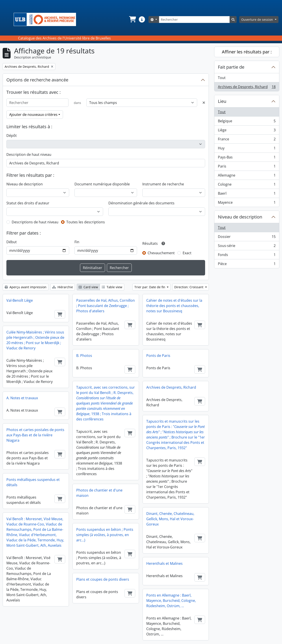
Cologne (247, 185)
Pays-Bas (247, 158)
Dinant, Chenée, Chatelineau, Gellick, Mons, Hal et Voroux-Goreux (170, 519)
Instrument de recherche (163, 184)
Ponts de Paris (158, 356)
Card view (88, 287)
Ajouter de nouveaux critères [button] (33, 115)
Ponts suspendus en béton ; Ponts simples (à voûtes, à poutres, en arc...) (105, 535)
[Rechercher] (194, 20)
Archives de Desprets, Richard (171, 387)
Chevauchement (161, 253)
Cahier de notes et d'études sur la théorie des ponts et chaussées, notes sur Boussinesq (174, 306)
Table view (112, 287)
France (247, 140)
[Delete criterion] (204, 103)
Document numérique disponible (102, 184)
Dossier (247, 238)
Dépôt (12, 136)
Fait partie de (231, 67)
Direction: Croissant (189, 287)
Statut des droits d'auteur (28, 203)
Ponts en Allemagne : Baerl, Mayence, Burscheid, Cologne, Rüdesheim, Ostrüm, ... (171, 601)
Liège (247, 131)
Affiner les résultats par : (247, 52)
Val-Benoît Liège (20, 300)
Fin (77, 242)
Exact (187, 253)
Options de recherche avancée (37, 80)
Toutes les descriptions (86, 222)
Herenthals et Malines (164, 563)
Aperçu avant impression (26, 287)
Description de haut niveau (29, 154)
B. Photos (84, 356)
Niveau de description (25, 184)
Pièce (247, 265)
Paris (247, 167)
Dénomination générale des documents (141, 203)
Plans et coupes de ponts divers (103, 579)
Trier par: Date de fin (150, 287)
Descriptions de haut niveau (35, 222)
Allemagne (247, 176)
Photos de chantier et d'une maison (99, 493)
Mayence (247, 203)
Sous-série (247, 247)
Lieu (222, 101)
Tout (222, 78)
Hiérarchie (63, 287)
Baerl (247, 194)
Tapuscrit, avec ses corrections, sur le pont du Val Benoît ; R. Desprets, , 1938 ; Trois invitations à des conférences (106, 403)
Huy (247, 149)
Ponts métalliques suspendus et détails (33, 482)
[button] (132, 19)
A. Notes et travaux (22, 398)
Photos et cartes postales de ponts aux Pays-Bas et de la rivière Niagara (35, 435)
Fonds (247, 256)
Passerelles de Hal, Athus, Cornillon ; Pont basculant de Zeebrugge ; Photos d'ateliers (106, 306)
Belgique (247, 122)
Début (12, 242)
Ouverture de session (258, 20)
